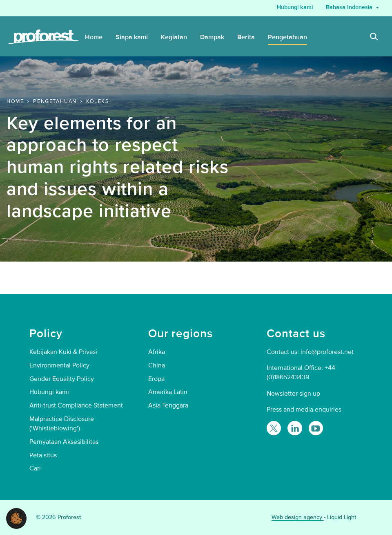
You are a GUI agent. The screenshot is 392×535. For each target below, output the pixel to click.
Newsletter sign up (293, 394)
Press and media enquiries (304, 410)
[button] (16, 518)
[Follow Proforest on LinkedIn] (295, 428)
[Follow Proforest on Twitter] (274, 428)
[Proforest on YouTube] (316, 428)
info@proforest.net (327, 352)
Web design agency (298, 517)
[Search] (374, 38)
